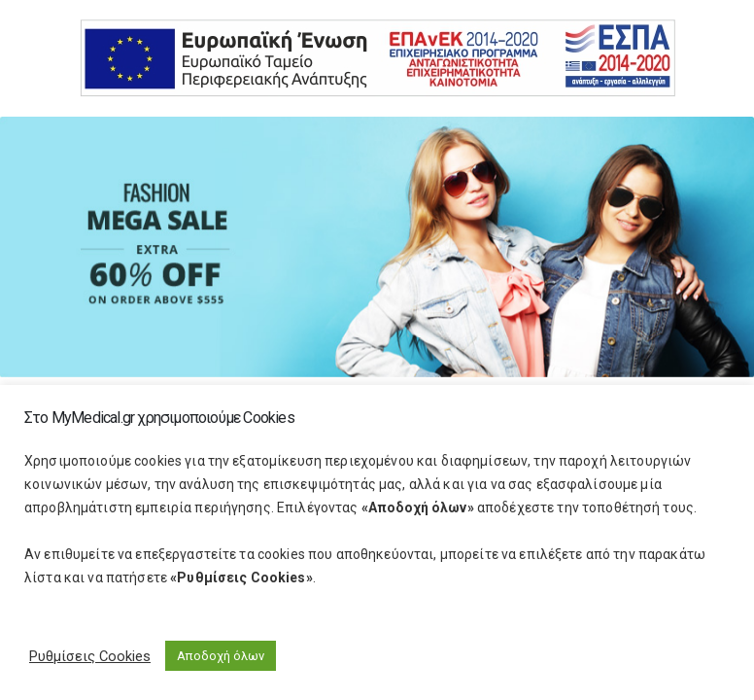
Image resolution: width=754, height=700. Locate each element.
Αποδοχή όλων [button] (221, 656)
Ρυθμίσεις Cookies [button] (90, 656)
